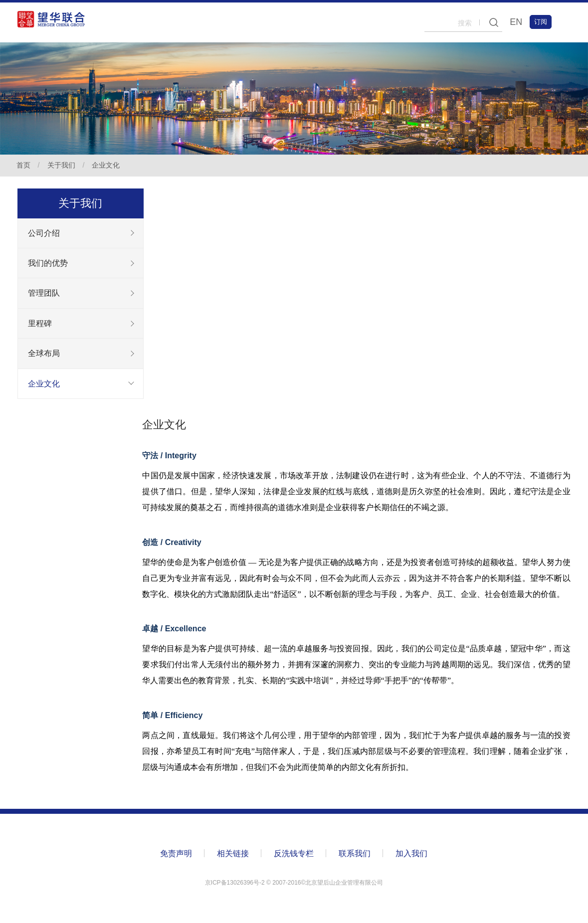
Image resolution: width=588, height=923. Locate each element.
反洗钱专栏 (294, 855)
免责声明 (177, 855)
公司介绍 (44, 233)
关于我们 (62, 165)
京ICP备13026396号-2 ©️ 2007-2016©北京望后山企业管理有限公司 (294, 884)
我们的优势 (48, 264)
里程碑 (40, 324)
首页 (24, 165)
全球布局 (44, 355)
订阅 (540, 22)
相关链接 (233, 855)
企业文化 (107, 165)
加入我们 (412, 855)
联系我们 (355, 855)
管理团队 (44, 294)
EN (515, 22)
